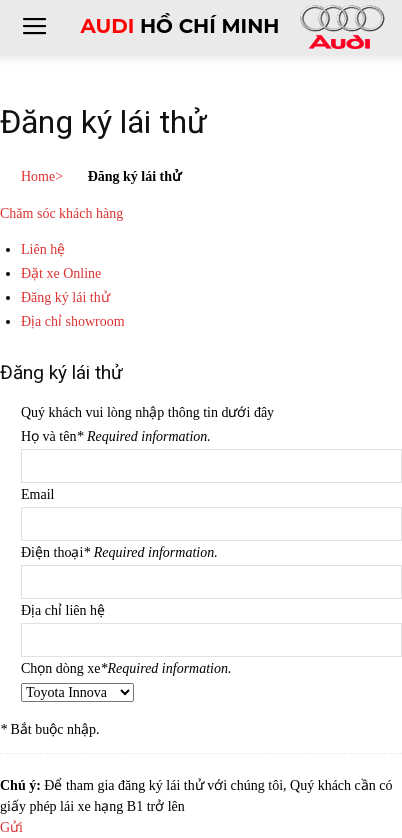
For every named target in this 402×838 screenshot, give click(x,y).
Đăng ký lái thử (65, 297)
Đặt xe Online (61, 273)
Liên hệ (43, 249)
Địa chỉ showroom (73, 321)
